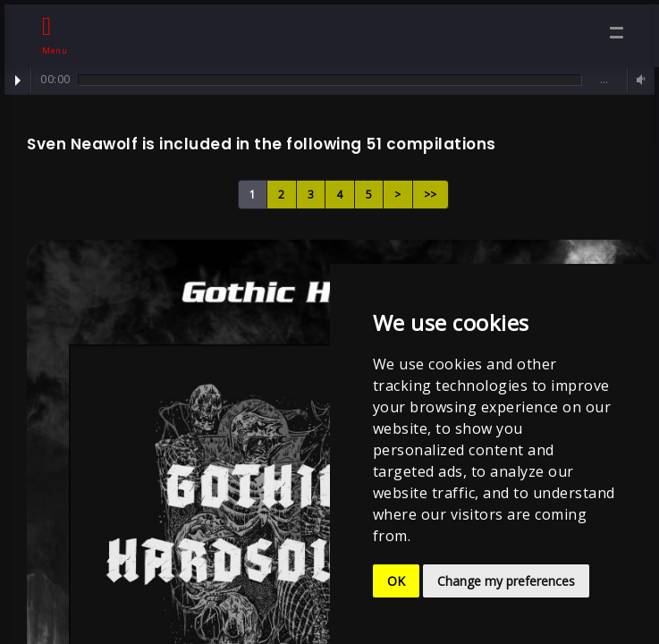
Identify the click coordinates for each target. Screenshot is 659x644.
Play (18, 80)
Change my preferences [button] (506, 581)
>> (431, 195)
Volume (638, 80)
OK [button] (396, 581)
